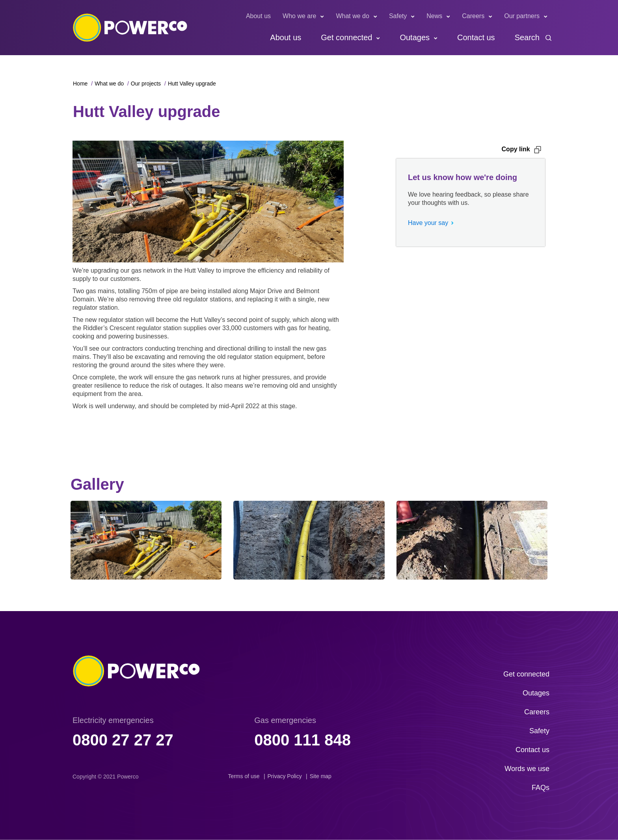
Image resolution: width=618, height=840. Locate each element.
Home (80, 84)
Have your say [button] (428, 223)
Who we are (299, 16)
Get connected (346, 37)
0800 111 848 (302, 740)
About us (258, 16)
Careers (473, 16)
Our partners (522, 16)
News (434, 16)
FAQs (541, 788)
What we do (352, 16)
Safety (398, 16)
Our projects (146, 84)
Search (527, 37)
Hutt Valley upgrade (192, 84)
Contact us (476, 37)
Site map (321, 776)
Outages (415, 37)
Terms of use (244, 776)
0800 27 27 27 (123, 740)
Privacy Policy (285, 776)
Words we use (527, 769)
